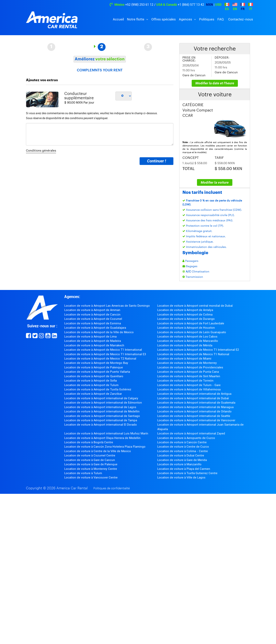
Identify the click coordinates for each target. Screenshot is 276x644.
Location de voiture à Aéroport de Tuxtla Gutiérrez (98, 389)
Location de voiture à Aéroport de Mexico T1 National (193, 354)
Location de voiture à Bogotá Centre (89, 442)
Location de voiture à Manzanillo (179, 464)
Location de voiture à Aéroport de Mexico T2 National (100, 359)
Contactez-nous (241, 19)
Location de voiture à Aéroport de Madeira (93, 341)
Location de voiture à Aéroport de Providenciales (190, 367)
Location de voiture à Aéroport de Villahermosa (189, 389)
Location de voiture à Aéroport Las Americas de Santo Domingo (107, 306)
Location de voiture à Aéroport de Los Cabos (187, 337)
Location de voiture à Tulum (83, 473)
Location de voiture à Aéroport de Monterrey (187, 363)
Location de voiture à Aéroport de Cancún (92, 315)
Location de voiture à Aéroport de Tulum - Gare (189, 385)
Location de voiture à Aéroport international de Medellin (102, 411)
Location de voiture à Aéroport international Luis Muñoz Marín (106, 433)
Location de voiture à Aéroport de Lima (90, 337)
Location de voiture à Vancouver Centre (91, 477)
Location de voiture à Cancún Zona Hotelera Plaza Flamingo (105, 447)
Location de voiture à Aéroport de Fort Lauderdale (191, 323)
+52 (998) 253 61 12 (139, 5)
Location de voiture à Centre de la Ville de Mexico (98, 451)
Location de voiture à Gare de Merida (182, 460)
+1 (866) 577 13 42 (191, 5)
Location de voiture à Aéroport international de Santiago (102, 416)
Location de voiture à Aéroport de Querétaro (94, 376)
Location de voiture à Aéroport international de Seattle (194, 416)
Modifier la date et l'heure (215, 83)
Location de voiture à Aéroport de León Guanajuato (192, 332)
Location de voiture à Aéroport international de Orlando (194, 411)
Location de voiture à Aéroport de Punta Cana (188, 372)
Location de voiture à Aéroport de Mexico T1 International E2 (198, 350)
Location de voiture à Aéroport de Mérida (185, 345)
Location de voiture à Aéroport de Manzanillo (188, 341)
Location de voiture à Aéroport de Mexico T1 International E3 (105, 354)
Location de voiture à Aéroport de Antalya (185, 310)
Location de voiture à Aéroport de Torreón (185, 381)
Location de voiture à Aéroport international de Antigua (194, 394)
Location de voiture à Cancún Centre (182, 442)
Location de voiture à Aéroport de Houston (186, 328)
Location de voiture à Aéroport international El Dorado (101, 425)
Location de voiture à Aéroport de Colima (185, 315)
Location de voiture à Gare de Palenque (91, 464)
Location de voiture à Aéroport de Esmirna (93, 323)
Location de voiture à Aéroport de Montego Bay (96, 363)
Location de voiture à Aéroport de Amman (92, 310)
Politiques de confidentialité (112, 488)
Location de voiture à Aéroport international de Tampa (101, 420)
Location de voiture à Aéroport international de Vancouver (196, 420)
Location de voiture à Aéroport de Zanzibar (93, 394)
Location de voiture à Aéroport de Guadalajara (95, 328)
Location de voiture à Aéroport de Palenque (94, 367)
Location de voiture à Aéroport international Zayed (191, 433)
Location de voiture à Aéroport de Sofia (91, 381)
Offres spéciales (164, 19)
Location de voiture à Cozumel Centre (90, 455)
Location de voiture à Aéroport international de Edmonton (103, 403)
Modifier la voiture (215, 182)
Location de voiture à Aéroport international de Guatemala (196, 403)
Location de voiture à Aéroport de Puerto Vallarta (97, 372)
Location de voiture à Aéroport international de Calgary (101, 398)
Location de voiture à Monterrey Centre (91, 469)
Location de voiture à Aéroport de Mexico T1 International (103, 350)
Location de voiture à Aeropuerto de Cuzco (186, 438)
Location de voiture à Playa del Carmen (184, 469)
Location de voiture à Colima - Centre (183, 451)
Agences (186, 19)
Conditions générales (41, 151)
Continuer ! (156, 161)
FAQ (221, 19)
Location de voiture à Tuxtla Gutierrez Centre (187, 473)
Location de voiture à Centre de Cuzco (183, 447)
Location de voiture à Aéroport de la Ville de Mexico (99, 332)
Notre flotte (136, 19)
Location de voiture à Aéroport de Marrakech (94, 345)
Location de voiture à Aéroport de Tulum (91, 385)
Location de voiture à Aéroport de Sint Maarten (189, 376)
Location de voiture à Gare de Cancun (90, 460)
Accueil (118, 19)
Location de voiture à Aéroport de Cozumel (93, 319)
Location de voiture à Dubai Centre (181, 455)
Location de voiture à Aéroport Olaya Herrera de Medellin (102, 438)
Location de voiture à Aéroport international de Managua (195, 407)
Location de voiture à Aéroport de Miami (184, 359)
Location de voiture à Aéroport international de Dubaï (193, 398)
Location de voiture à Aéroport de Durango (186, 319)
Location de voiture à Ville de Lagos (181, 477)
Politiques (207, 19)
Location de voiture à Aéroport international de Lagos (100, 407)
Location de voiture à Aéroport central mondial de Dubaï (195, 306)
